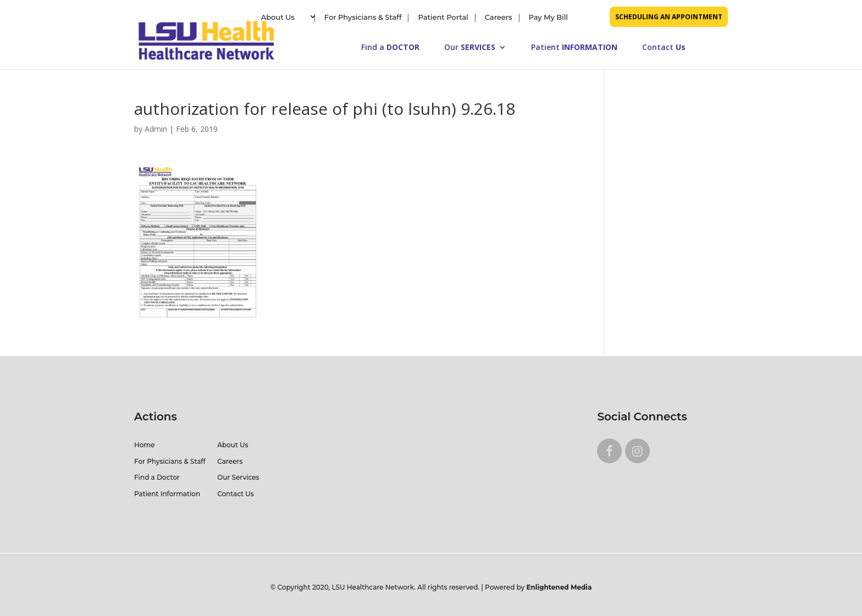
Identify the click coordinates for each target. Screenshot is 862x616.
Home (144, 445)
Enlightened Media (559, 587)
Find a (390, 48)
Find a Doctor (157, 477)
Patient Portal (443, 17)
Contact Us (236, 494)
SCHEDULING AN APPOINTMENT (669, 17)
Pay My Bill (548, 17)
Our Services (238, 477)
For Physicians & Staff (363, 17)
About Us (278, 17)
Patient (574, 48)
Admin (156, 129)
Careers (499, 17)
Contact (664, 48)
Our (470, 48)
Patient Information (167, 494)
